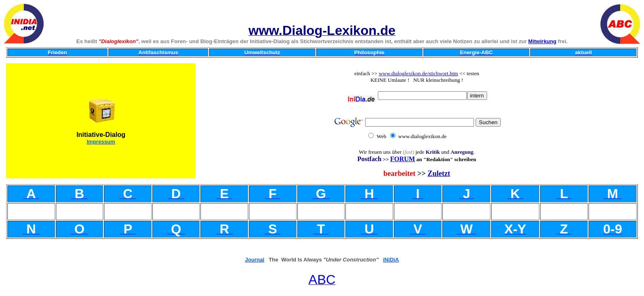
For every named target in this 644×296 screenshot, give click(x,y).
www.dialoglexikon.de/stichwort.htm (418, 73)
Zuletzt (439, 173)
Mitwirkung (542, 41)
